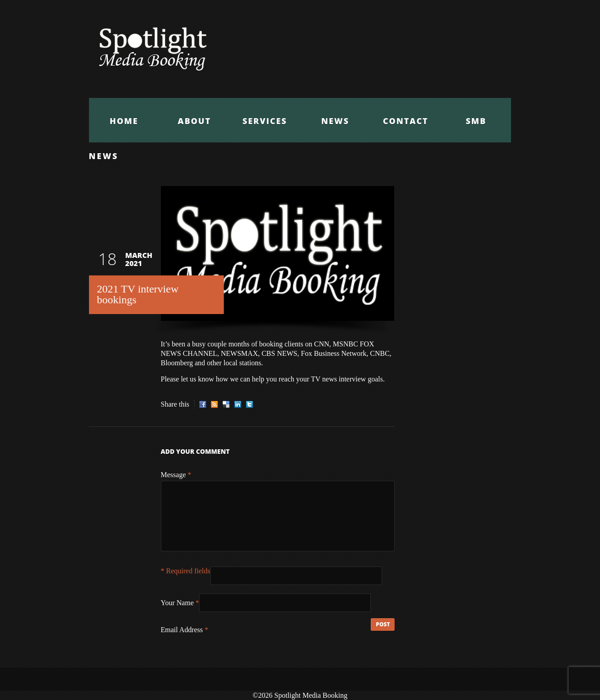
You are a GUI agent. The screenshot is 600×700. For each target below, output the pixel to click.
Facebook (203, 404)
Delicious (226, 404)
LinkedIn (238, 404)
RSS (214, 404)
